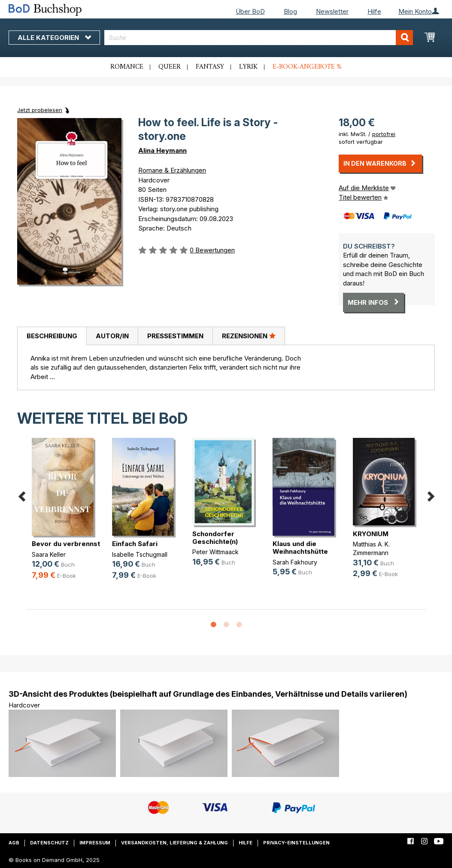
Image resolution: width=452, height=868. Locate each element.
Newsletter (332, 11)
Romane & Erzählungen (172, 170)
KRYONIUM (371, 534)
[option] (66, 516)
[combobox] (259, 38)
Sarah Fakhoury (295, 562)
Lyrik (248, 67)
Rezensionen (249, 336)
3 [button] (239, 625)
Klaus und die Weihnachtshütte (300, 548)
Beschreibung (52, 336)
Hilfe (374, 11)
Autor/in (112, 336)
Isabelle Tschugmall (140, 554)
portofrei (384, 134)
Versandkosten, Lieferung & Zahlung (174, 843)
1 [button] (213, 625)
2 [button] (226, 625)
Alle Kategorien (54, 38)
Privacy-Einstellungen (296, 843)
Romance (127, 67)
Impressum (95, 843)
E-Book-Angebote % (307, 67)
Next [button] (431, 495)
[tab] (52, 336)
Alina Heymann (162, 150)
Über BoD (250, 11)
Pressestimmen (175, 336)
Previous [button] (21, 495)
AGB (14, 843)
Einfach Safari (135, 544)
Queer (170, 67)
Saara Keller (49, 554)
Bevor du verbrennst (66, 544)
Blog (290, 11)
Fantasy (210, 67)
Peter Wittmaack (215, 552)
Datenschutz (49, 843)
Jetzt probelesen (40, 110)
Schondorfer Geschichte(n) (215, 538)
